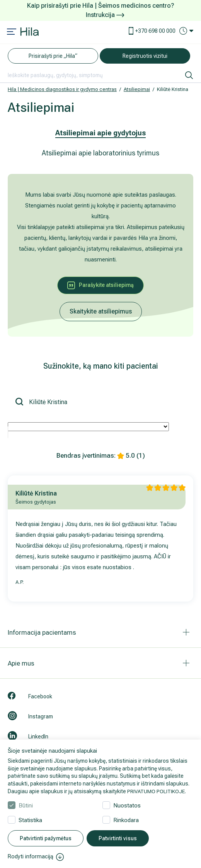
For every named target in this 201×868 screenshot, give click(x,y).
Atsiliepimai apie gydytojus (100, 133)
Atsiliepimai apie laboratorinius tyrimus (100, 153)
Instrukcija (105, 15)
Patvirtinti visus (118, 839)
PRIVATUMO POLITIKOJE (157, 791)
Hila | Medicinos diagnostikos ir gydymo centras (62, 89)
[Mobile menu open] (12, 32)
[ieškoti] (189, 75)
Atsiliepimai (137, 89)
